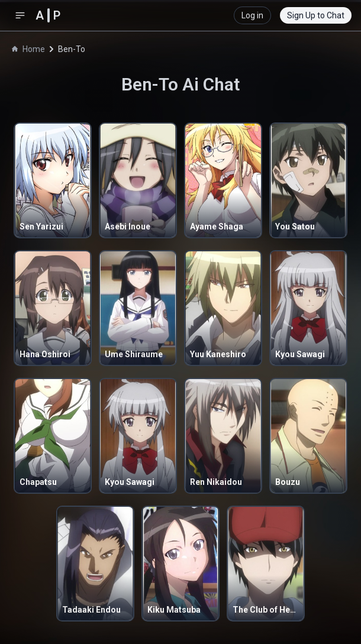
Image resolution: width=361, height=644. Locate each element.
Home (28, 49)
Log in (252, 15)
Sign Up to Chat (316, 15)
